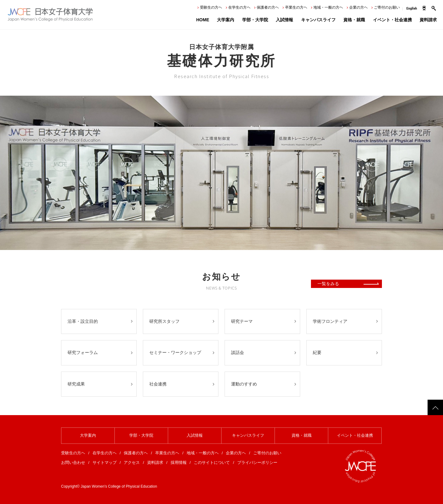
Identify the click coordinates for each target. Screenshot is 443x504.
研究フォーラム (83, 352)
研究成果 (76, 384)
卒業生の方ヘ (296, 7)
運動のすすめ (244, 384)
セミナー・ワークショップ (175, 352)
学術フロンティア (330, 321)
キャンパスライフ (318, 20)
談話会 (238, 352)
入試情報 (284, 20)
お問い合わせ (73, 462)
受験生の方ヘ (211, 7)
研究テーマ (242, 321)
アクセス (132, 462)
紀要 (317, 352)
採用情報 (179, 462)
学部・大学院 (255, 20)
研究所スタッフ (164, 321)
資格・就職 (354, 20)
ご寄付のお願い (387, 7)
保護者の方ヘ (268, 7)
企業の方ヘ (358, 7)
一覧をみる (328, 284)
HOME (203, 20)
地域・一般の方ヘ (328, 7)
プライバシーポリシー (257, 462)
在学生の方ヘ (239, 7)
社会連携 (158, 384)
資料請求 (428, 20)
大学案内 (226, 20)
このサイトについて (212, 462)
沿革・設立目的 (83, 321)
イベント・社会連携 (392, 20)
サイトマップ (105, 462)
